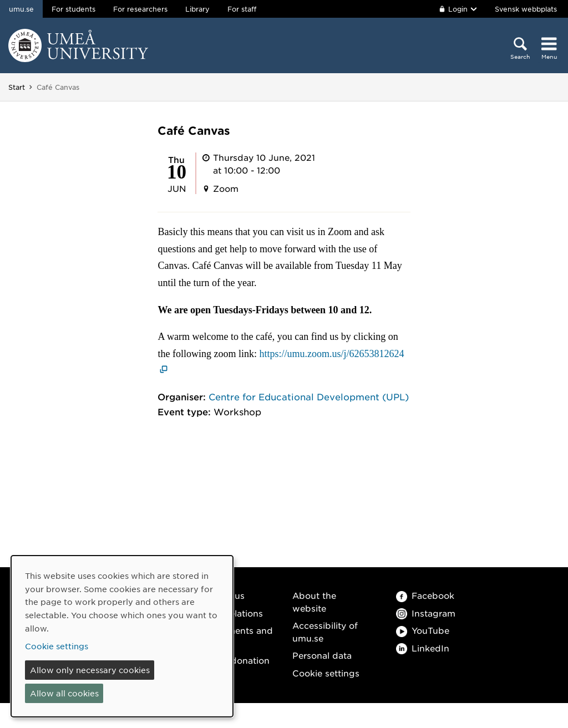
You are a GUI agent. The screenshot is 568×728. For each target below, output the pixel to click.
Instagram (426, 613)
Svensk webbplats (526, 9)
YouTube (423, 630)
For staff (242, 9)
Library (197, 9)
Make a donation (234, 660)
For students (73, 9)
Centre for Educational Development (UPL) (309, 396)
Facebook (425, 595)
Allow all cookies (64, 693)
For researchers (140, 9)
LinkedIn (423, 648)
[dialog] (122, 636)
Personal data (322, 655)
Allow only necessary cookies (90, 670)
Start (17, 87)
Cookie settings (326, 673)
